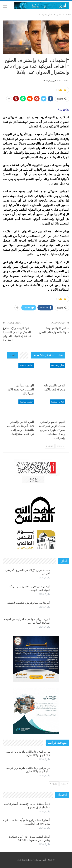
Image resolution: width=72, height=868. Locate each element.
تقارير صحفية (57, 365)
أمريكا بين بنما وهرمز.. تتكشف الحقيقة (29, 603)
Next (50, 446)
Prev (60, 446)
